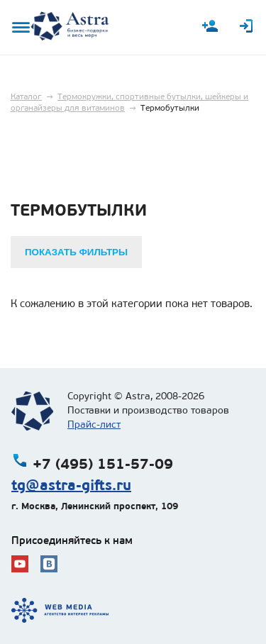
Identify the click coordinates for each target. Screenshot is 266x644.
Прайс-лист (94, 424)
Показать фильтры (76, 252)
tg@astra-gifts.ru (71, 485)
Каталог (26, 96)
